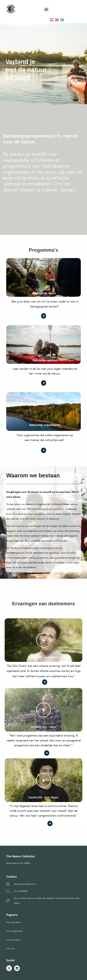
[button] (46, 9)
